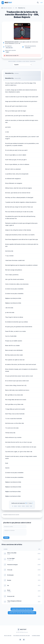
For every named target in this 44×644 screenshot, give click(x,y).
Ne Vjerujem (10, 575)
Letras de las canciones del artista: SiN (22, 609)
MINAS (10, 592)
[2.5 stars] (21, 506)
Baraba (9, 580)
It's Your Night (11, 558)
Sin (8, 585)
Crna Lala (10, 570)
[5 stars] (31, 506)
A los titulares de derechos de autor (22, 636)
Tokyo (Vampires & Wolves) (14, 601)
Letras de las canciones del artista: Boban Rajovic (22, 613)
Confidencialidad (36, 636)
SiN (16, 8)
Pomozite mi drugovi (12, 565)
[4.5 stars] (29, 506)
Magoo (10, 560)
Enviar (6, 538)
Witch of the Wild (12, 553)
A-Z (42, 3)
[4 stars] (27, 506)
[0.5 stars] (13, 506)
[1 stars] (15, 506)
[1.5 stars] (17, 506)
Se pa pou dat (11, 596)
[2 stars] (19, 506)
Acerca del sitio (8, 636)
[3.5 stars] (25, 506)
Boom (9, 590)
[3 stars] (23, 506)
